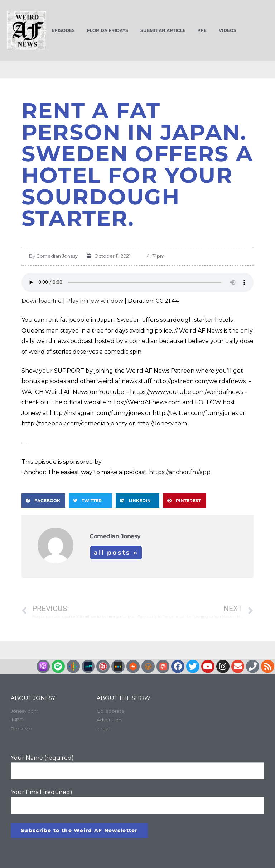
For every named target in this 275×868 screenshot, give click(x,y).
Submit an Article (163, 30)
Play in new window (95, 301)
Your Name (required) (137, 767)
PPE (202, 30)
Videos (228, 30)
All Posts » (116, 553)
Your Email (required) (137, 801)
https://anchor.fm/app (180, 472)
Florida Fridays (108, 30)
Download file (42, 301)
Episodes (63, 30)
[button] (43, 501)
